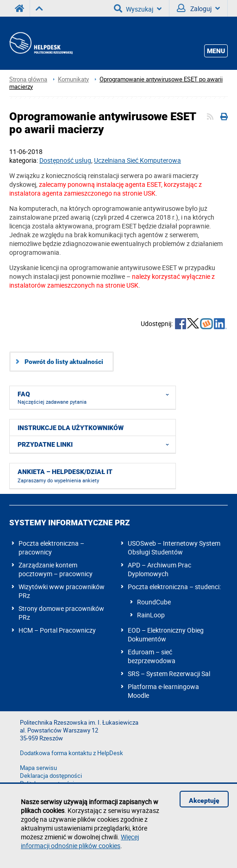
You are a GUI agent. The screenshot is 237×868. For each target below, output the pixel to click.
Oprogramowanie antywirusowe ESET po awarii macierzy (116, 83)
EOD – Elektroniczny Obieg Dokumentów (166, 634)
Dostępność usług (65, 160)
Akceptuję (204, 800)
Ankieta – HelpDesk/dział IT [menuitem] (65, 476)
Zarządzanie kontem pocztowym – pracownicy (56, 569)
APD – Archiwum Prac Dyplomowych (159, 569)
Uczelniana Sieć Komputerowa (137, 160)
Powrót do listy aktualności (64, 362)
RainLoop (151, 615)
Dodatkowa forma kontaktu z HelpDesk (72, 753)
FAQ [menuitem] (96, 396)
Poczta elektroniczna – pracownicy (51, 548)
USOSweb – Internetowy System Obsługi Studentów (174, 548)
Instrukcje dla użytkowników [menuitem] (71, 428)
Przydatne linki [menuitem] (96, 444)
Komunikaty (73, 79)
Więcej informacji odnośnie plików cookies (80, 841)
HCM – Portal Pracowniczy (57, 630)
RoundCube (154, 602)
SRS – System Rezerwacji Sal (169, 674)
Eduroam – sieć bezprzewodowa (152, 656)
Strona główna (28, 79)
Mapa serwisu (38, 768)
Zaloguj (198, 8)
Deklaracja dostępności (51, 776)
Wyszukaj (138, 8)
